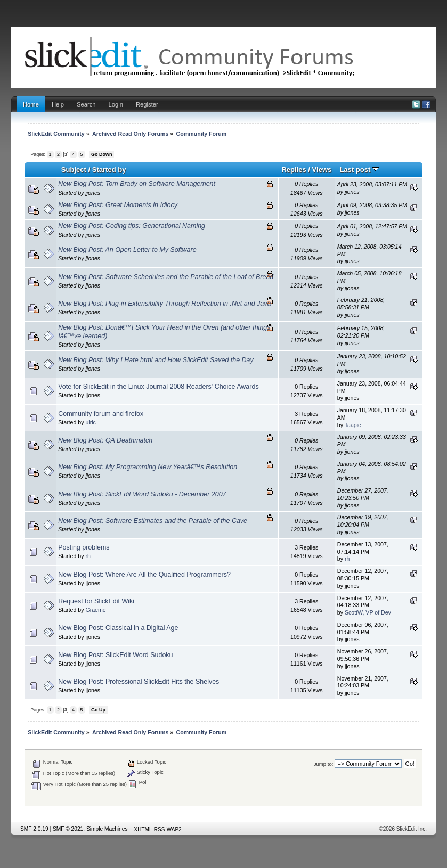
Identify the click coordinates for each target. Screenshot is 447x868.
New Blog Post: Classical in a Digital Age (118, 628)
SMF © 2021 (68, 829)
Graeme (95, 610)
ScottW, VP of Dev (368, 612)
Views (322, 170)
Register (147, 104)
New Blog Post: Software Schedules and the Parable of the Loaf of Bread (166, 277)
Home (31, 104)
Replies (294, 170)
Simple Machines (107, 829)
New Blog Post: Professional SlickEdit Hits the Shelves (139, 682)
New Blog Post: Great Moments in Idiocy (118, 205)
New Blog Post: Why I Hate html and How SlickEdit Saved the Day (156, 360)
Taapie (353, 425)
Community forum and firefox (101, 414)
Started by (109, 170)
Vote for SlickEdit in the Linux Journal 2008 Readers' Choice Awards (158, 387)
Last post (359, 170)
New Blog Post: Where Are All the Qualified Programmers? (144, 575)
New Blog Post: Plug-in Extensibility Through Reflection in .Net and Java (164, 304)
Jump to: (324, 764)
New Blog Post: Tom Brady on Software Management (137, 184)
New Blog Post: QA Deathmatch (105, 440)
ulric (90, 422)
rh (88, 556)
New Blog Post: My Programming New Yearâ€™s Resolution (148, 467)
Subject (74, 170)
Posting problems (84, 547)
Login (116, 104)
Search (86, 104)
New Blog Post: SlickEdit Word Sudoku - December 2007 (142, 494)
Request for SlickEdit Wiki (96, 601)
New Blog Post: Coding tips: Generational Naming (132, 226)
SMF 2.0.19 (34, 829)
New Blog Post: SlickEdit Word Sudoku (115, 655)
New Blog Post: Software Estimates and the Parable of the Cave (153, 521)
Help (58, 104)
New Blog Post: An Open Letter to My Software (127, 250)
